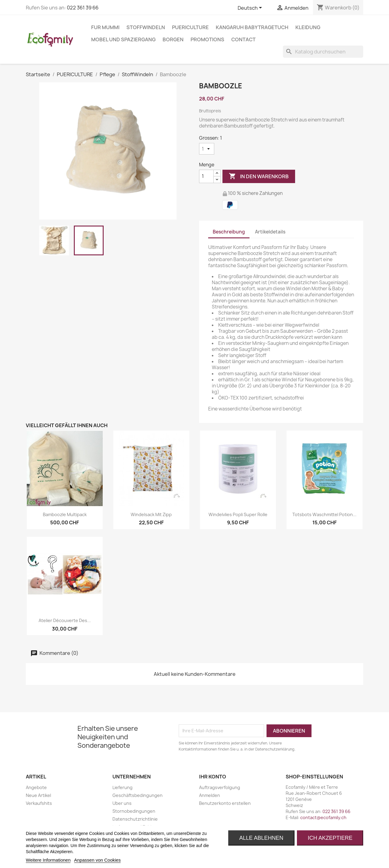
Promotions (207, 39)
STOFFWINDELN (146, 27)
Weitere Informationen (48, 860)
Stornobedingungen (134, 811)
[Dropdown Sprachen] (251, 8)
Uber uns (122, 803)
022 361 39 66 (83, 8)
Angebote (36, 787)
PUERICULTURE (190, 27)
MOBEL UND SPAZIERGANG (123, 39)
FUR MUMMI (105, 27)
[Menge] (206, 176)
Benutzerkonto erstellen (225, 803)
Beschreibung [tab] (229, 232)
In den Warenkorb (259, 176)
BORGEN (173, 39)
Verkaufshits (39, 803)
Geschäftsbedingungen (138, 795)
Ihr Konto (213, 777)
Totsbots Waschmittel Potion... (324, 514)
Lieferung (122, 787)
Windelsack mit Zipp (151, 514)
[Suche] (323, 52)
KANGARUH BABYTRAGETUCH (252, 27)
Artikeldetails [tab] (270, 232)
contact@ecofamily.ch (323, 817)
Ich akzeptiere (330, 838)
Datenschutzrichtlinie (135, 819)
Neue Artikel (38, 795)
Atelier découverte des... (65, 620)
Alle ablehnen (261, 838)
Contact (243, 39)
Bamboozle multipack (65, 514)
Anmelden (210, 795)
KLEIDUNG (308, 27)
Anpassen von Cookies (97, 860)
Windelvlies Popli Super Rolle (238, 514)
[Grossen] (207, 149)
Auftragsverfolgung (220, 787)
